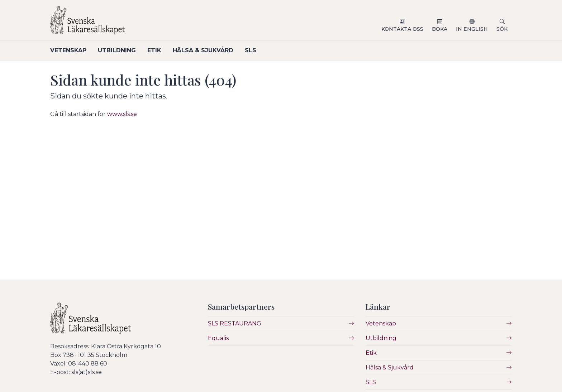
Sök (502, 29)
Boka (440, 29)
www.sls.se (122, 114)
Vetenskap (68, 50)
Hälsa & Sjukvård (203, 50)
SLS (251, 50)
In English (472, 29)
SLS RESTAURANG (235, 323)
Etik (154, 50)
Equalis (218, 338)
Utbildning (117, 50)
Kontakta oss (402, 29)
